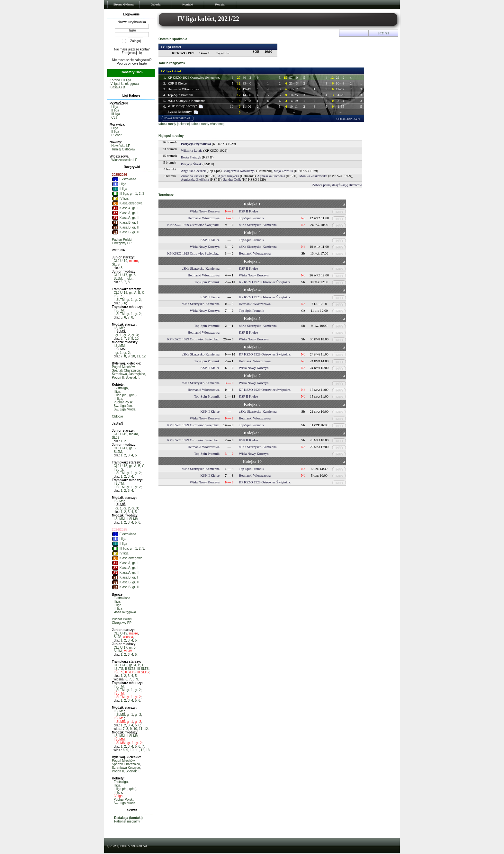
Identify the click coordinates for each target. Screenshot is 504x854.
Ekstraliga (121, 388)
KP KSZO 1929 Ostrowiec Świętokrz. (194, 78)
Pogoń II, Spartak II (126, 378)
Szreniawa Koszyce (126, 768)
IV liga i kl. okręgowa (124, 84)
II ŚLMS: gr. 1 (124, 715)
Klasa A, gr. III (126, 218)
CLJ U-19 (121, 261)
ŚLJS (116, 264)
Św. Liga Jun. (123, 406)
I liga (115, 107)
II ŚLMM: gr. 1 (124, 743)
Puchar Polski (122, 240)
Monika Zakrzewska (313, 176)
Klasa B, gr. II (125, 227)
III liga (116, 114)
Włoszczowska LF (124, 160)
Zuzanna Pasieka (193, 176)
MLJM (128, 651)
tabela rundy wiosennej (208, 124)
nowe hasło (139, 63)
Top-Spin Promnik (180, 95)
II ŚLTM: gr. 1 (123, 300)
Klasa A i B (117, 87)
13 (148, 750)
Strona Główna (123, 4)
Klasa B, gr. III (126, 232)
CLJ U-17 (121, 275)
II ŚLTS (130, 669)
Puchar (117, 135)
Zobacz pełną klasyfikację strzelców (337, 185)
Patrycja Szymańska (196, 144)
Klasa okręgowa (127, 203)
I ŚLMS (119, 328)
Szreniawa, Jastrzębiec (128, 374)
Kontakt (188, 4)
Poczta (220, 4)
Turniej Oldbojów (123, 149)
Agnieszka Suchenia (271, 176)
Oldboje (117, 416)
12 (144, 356)
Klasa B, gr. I (125, 223)
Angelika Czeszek (193, 171)
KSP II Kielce (177, 83)
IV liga (120, 198)
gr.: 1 (133, 194)
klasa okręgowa (125, 612)
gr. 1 (118, 335)
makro (133, 261)
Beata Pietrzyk (191, 157)
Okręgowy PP (122, 243)
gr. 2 (137, 300)
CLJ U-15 (121, 293)
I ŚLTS (119, 296)
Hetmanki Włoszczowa (183, 89)
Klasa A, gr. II (125, 213)
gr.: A (133, 293)
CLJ (114, 117)
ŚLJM (118, 279)
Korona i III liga (120, 80)
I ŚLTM (119, 310)
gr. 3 (135, 335)
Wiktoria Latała (192, 151)
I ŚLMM (119, 346)
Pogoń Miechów (123, 367)
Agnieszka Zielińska (195, 180)
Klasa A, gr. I (125, 208)
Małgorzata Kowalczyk (239, 171)
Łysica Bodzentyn (180, 112)
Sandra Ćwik (232, 180)
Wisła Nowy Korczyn (182, 106)
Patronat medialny (127, 821)
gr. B (132, 275)
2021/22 (384, 33)
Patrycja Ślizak (191, 164)
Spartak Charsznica (126, 370)
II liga (115, 110)
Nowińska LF (121, 146)
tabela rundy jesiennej (174, 124)
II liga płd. (121, 395)
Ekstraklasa (124, 179)
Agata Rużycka (228, 176)
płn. (133, 395)
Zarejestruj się (132, 53)
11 (138, 356)
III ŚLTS (143, 669)
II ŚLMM (133, 519)
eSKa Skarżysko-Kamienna (186, 101)
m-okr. (128, 279)
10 (137, 339)
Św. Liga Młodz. (125, 409)
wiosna (128, 637)
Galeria (156, 4)
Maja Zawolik (283, 171)
